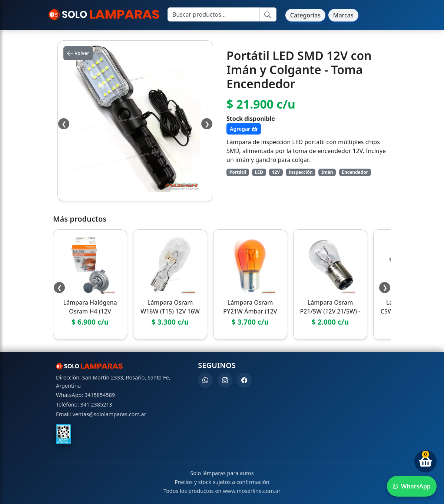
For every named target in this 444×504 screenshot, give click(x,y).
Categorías (305, 15)
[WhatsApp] (205, 380)
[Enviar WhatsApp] (412, 486)
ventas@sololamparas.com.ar (110, 414)
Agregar (244, 129)
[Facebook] (244, 380)
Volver (78, 53)
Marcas (343, 15)
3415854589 (100, 395)
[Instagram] (225, 380)
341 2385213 (96, 404)
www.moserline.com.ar (252, 491)
